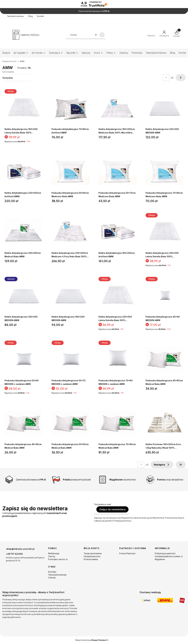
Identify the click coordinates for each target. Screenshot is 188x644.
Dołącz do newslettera (112, 509)
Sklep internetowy (91, 640)
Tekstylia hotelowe (15, 16)
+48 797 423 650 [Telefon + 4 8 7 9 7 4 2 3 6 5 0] (14, 554)
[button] (102, 35)
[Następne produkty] (162, 465)
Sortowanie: (8, 72)
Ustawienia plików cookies (168, 556)
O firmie (52, 578)
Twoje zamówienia (93, 553)
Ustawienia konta (92, 556)
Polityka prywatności (165, 553)
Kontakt (41, 16)
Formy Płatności (127, 553)
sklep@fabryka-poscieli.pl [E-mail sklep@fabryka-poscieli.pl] (20, 549)
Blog (30, 16)
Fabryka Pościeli (9, 61)
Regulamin (160, 559)
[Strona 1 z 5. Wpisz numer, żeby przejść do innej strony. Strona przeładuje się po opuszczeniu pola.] (166, 78)
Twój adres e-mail (102, 504)
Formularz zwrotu (57, 559)
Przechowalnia (91, 559)
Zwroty (52, 556)
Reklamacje (54, 553)
